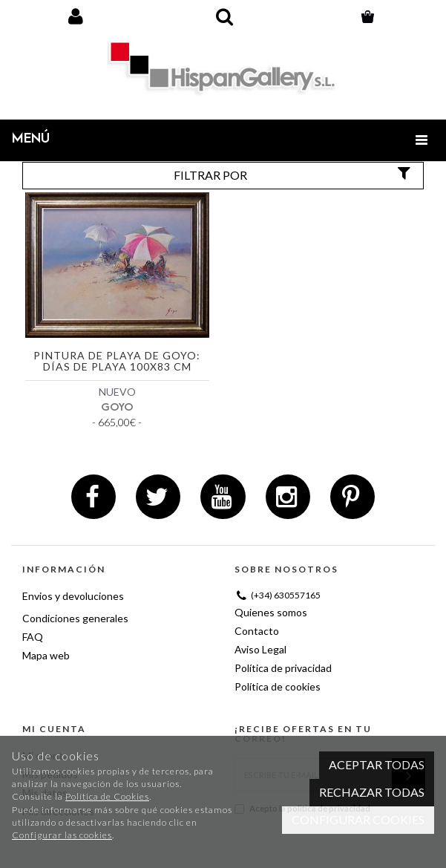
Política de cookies (278, 686)
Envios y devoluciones (73, 596)
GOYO (117, 407)
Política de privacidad (283, 668)
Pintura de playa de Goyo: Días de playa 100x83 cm (117, 361)
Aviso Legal (260, 649)
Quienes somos (271, 612)
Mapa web (46, 655)
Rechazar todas (372, 792)
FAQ (33, 637)
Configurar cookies (358, 819)
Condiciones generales (75, 618)
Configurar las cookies (62, 835)
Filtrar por (294, 174)
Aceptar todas (377, 764)
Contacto (257, 631)
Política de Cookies (107, 796)
